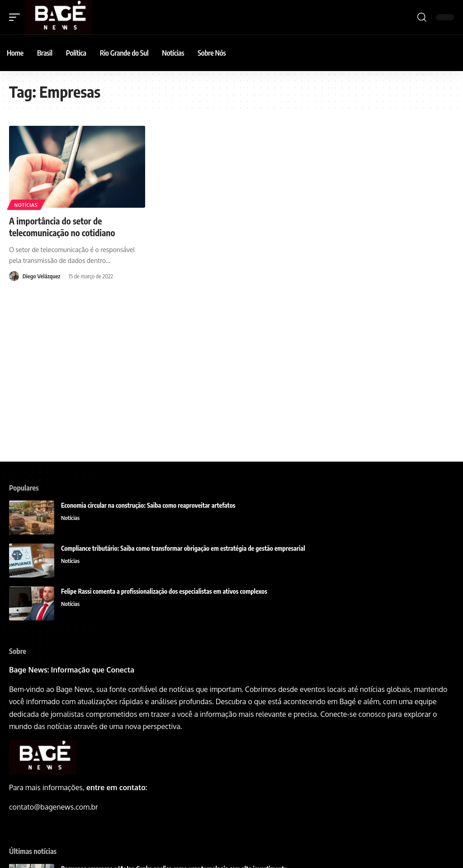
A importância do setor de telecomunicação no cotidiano (64, 227)
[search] (422, 17)
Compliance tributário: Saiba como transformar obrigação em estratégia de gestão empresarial (183, 548)
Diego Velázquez (42, 276)
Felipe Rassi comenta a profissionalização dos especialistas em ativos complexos (165, 591)
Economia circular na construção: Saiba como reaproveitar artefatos (148, 505)
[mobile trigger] (17, 17)
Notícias (26, 205)
